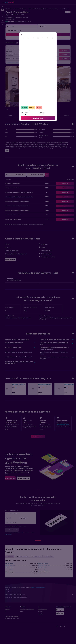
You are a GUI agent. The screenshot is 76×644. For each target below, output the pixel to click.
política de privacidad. (15, 542)
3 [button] (28, 42)
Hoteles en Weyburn (59, 9)
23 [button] (25, 52)
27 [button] (14, 56)
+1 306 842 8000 (15, 21)
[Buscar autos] (3, 13)
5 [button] (36, 42)
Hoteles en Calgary (45, 578)
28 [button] (18, 56)
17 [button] (28, 49)
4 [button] (32, 42)
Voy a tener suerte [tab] (41, 564)
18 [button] (32, 49)
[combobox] (24, 522)
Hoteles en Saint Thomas (47, 580)
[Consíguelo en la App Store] (61, 621)
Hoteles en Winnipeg (14, 580)
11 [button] (32, 45)
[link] (41, 444)
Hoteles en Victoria (14, 582)
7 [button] (18, 45)
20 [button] (14, 52)
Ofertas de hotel (14, 9)
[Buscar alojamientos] (3, 10)
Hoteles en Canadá (37, 9)
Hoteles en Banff (13, 578)
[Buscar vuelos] (3, 7)
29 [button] (21, 56)
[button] (3, 2)
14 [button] (18, 49)
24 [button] (28, 52)
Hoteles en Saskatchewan (48, 9)
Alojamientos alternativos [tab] (27, 564)
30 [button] (25, 56)
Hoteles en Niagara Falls (46, 574)
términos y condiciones (31, 541)
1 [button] (21, 42)
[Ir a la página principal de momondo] (10, 2)
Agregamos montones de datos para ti (41, 602)
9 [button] (25, 45)
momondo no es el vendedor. (41, 600)
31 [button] (28, 56)
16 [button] (25, 49)
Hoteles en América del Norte (25, 9)
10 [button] (28, 45)
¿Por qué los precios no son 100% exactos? (41, 605)
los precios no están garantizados (43, 595)
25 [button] (32, 52)
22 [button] (21, 52)
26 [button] (36, 52)
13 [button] (14, 49)
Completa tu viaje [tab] (53, 564)
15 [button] (21, 49)
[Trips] (3, 20)
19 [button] (36, 49)
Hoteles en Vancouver (15, 574)
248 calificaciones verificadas (28, 23)
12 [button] (36, 45)
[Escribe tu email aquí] (24, 530)
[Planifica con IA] (3, 16)
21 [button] (18, 52)
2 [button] (25, 42)
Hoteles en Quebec (14, 576)
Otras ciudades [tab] (14, 564)
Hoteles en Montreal (46, 572)
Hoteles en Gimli (45, 582)
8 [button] (21, 45)
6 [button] (14, 45)
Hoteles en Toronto (14, 572)
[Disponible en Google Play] (61, 618)
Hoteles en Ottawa (45, 576)
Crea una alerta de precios (64, 431)
